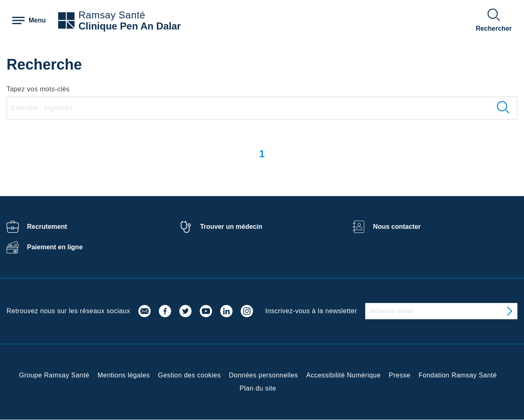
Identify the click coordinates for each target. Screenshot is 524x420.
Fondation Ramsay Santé (458, 375)
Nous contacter (397, 227)
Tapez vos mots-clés (38, 89)
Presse (400, 375)
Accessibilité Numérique (343, 375)
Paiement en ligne (55, 247)
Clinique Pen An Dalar (130, 26)
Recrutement (47, 227)
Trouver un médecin (231, 227)
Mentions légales (124, 375)
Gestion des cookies (189, 375)
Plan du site (258, 388)
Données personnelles (263, 375)
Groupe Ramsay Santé (54, 375)
